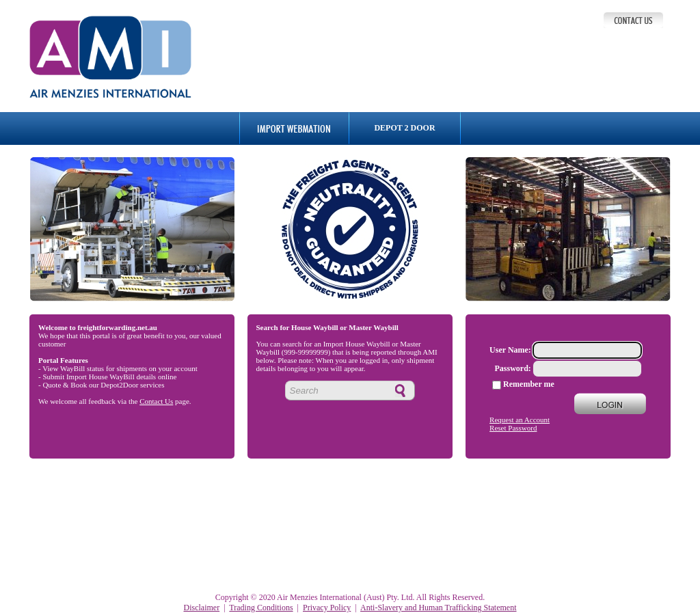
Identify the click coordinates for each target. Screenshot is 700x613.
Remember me (529, 384)
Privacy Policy (327, 608)
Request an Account (520, 420)
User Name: (510, 350)
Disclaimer (202, 608)
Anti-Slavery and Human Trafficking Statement (438, 608)
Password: (513, 368)
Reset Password (513, 428)
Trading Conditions (261, 608)
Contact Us (156, 401)
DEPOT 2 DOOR (404, 128)
